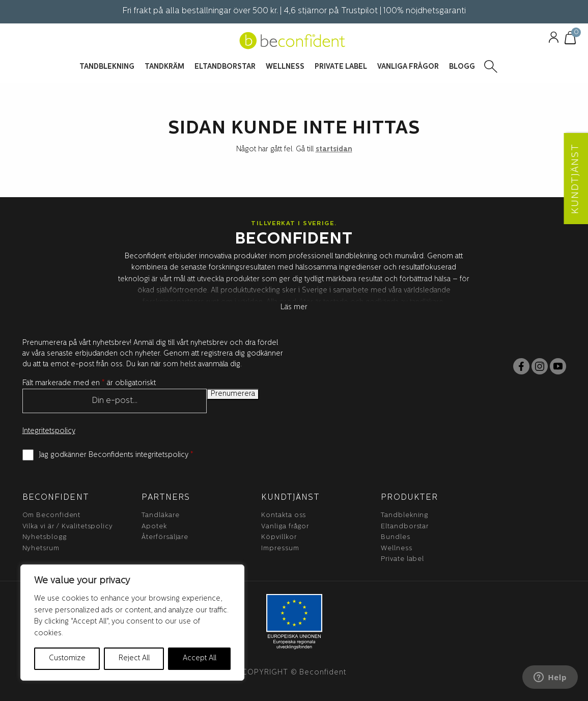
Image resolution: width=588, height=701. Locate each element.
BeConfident (56, 498)
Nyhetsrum (41, 548)
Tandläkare (160, 515)
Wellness (396, 548)
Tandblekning (404, 515)
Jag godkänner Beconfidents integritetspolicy (116, 455)
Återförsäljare (165, 537)
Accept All (200, 658)
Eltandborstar (405, 527)
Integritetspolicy (49, 431)
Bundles (395, 537)
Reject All (134, 658)
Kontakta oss (284, 515)
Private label (402, 559)
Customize (67, 658)
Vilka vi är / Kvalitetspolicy (68, 527)
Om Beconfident (52, 515)
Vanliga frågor (285, 527)
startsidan (334, 150)
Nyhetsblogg (45, 537)
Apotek (154, 527)
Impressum (280, 548)
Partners (166, 498)
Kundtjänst (290, 498)
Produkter (409, 498)
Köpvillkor (279, 537)
